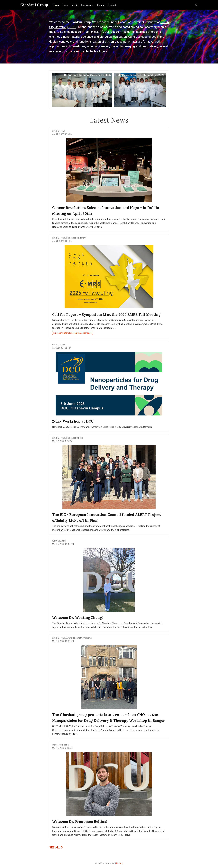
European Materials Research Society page (73, 333)
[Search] (196, 5)
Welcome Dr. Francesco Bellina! (80, 822)
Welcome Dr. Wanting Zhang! (77, 618)
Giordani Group (34, 5)
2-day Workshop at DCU (73, 421)
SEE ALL (56, 847)
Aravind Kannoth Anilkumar (79, 638)
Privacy (119, 863)
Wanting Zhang (59, 541)
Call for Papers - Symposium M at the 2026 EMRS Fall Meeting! (107, 315)
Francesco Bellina (75, 438)
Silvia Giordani (59, 131)
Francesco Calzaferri (76, 238)
